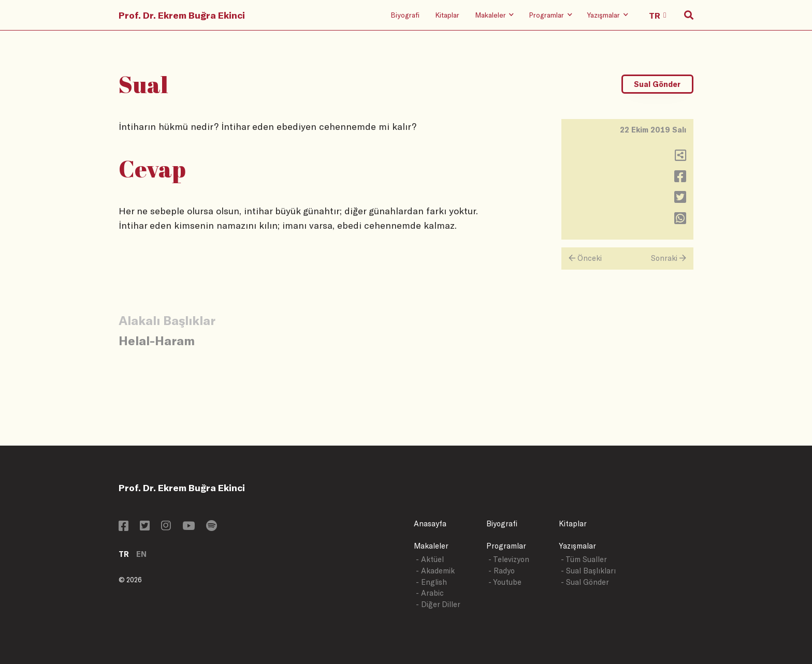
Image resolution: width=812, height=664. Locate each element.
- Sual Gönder (585, 582)
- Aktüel (430, 559)
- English (431, 582)
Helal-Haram (157, 340)
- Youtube (505, 582)
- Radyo (502, 571)
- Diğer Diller (438, 604)
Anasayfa (430, 523)
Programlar (506, 546)
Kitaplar (447, 15)
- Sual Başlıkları (588, 571)
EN (141, 554)
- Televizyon (509, 559)
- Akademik (435, 571)
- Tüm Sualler (584, 559)
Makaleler (431, 546)
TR (124, 554)
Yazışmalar (577, 546)
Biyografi (405, 15)
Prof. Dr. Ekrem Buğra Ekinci (182, 15)
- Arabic (430, 593)
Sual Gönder (657, 84)
